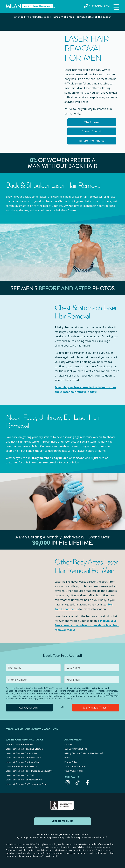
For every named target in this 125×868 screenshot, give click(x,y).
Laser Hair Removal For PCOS (20, 775)
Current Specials (92, 131)
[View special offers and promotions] (62, 22)
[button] (116, 7)
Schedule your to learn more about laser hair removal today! (87, 625)
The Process (92, 122)
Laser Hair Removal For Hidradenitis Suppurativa (29, 771)
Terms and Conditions (75, 766)
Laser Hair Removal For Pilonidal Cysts (24, 780)
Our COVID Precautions (76, 749)
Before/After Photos (92, 141)
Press (67, 758)
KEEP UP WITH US (62, 821)
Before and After (65, 288)
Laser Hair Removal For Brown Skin (23, 762)
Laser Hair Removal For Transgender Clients (27, 784)
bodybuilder (60, 458)
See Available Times (96, 708)
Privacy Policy (74, 688)
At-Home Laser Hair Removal (20, 744)
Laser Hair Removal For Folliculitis (22, 766)
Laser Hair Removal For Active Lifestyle (24, 749)
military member (39, 458)
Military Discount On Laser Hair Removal (84, 753)
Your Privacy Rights (74, 771)
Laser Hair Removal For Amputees (22, 753)
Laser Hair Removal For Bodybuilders (24, 758)
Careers (68, 744)
